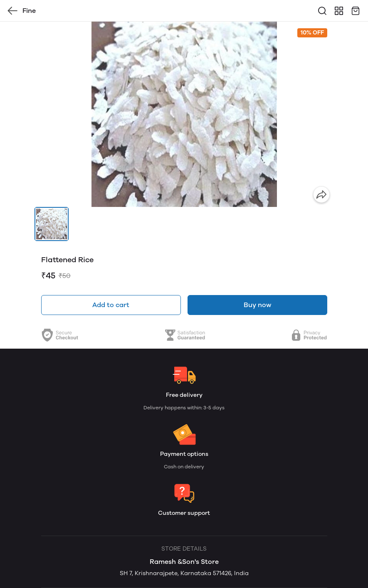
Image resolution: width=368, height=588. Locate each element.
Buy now (257, 305)
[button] (52, 224)
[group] (184, 114)
